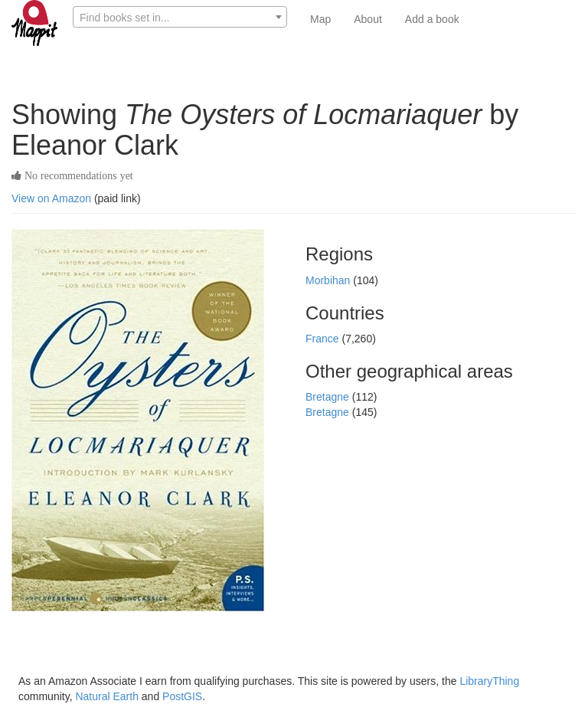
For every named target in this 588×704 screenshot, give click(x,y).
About (368, 19)
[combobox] (180, 17)
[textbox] (180, 18)
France (323, 339)
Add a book (432, 19)
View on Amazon (51, 198)
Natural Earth (106, 696)
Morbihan (329, 280)
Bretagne (329, 397)
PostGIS (182, 696)
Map (320, 19)
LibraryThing (489, 681)
